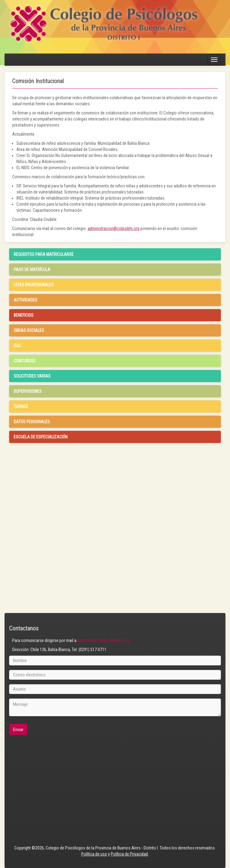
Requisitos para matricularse (44, 254)
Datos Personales (32, 422)
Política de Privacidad (129, 854)
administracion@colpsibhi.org (113, 228)
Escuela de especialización (41, 437)
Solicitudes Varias (32, 376)
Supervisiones (28, 391)
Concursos (25, 361)
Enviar (18, 730)
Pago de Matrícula (32, 270)
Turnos (21, 406)
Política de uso (94, 854)
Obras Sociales (29, 330)
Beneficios (24, 315)
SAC (17, 346)
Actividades (26, 300)
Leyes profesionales (34, 285)
